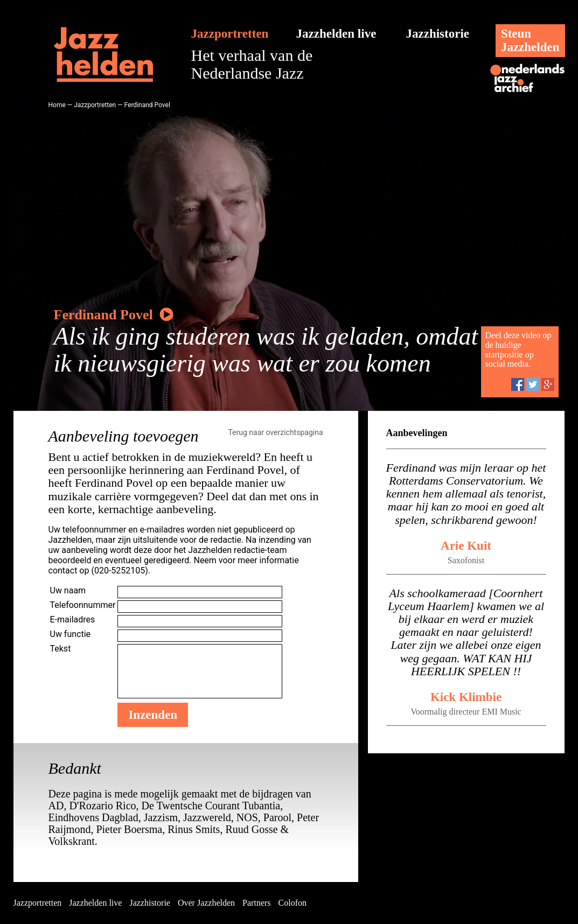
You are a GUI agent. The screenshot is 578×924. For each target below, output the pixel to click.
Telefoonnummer (83, 605)
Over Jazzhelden (206, 903)
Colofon (293, 903)
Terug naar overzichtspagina (275, 432)
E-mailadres (73, 619)
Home (57, 105)
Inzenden (153, 715)
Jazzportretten (230, 34)
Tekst (61, 649)
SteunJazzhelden (530, 40)
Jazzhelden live (336, 34)
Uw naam (68, 590)
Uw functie (71, 634)
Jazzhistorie (438, 34)
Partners (256, 903)
